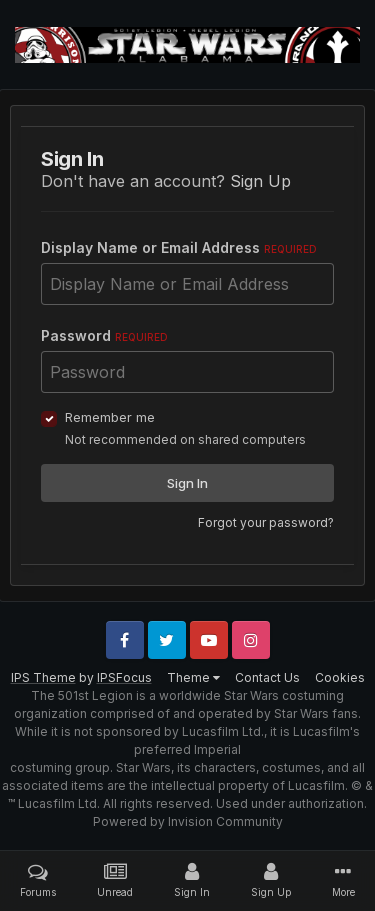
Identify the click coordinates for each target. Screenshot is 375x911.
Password (104, 335)
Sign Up (260, 181)
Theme (193, 677)
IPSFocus (124, 677)
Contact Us (267, 677)
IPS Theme (43, 677)
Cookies (340, 677)
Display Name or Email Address (179, 247)
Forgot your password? (266, 522)
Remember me (110, 417)
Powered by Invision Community (188, 821)
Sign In (187, 483)
